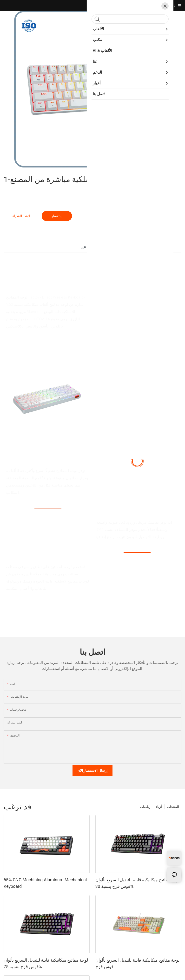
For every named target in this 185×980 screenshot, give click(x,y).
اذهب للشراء (21, 216)
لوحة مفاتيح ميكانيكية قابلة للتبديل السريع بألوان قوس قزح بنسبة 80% (138, 883)
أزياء (159, 807)
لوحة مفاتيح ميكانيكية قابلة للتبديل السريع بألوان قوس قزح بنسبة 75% (46, 963)
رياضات (145, 807)
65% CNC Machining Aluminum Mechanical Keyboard (45, 883)
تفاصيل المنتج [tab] (92, 247)
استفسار (57, 216)
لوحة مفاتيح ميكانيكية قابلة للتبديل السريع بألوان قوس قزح (138, 963)
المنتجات (173, 807)
